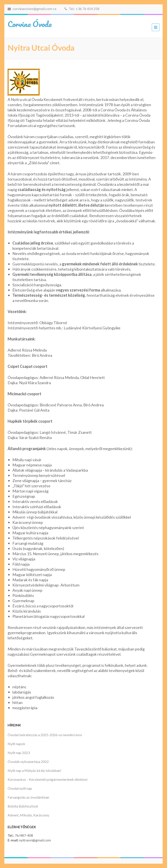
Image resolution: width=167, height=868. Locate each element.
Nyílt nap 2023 (19, 753)
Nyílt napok (16, 744)
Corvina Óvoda (30, 24)
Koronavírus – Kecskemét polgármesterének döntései (48, 779)
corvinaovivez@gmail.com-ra (32, 9)
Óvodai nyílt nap (20, 788)
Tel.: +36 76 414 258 (82, 9)
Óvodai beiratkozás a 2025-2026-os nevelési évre (45, 735)
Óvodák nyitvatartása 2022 (28, 762)
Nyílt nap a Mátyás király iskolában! (34, 770)
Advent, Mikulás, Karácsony (28, 815)
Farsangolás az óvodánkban (28, 797)
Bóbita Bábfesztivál (23, 806)
